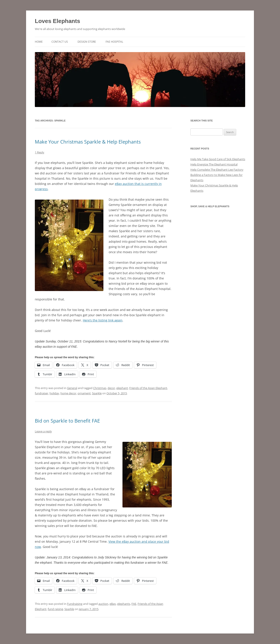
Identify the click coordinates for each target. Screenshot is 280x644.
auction (103, 604)
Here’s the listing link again (103, 320)
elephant (122, 388)
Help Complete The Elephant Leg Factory (217, 170)
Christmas (100, 388)
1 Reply (40, 152)
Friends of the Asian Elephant (148, 388)
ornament (84, 393)
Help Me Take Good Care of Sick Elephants (218, 159)
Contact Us (60, 42)
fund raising (55, 609)
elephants (124, 604)
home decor (68, 393)
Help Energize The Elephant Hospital (214, 164)
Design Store (87, 42)
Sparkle (97, 393)
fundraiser (42, 393)
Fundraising (75, 604)
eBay (113, 604)
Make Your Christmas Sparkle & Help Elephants (88, 142)
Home (39, 42)
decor (111, 388)
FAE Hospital (114, 42)
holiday (54, 393)
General (72, 388)
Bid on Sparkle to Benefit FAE (67, 421)
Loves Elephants (58, 21)
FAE (134, 604)
